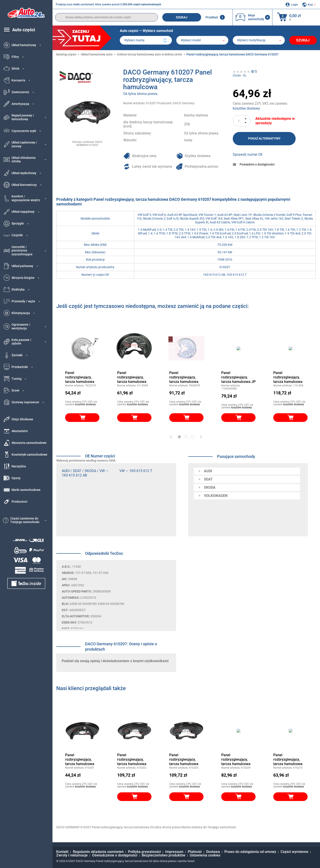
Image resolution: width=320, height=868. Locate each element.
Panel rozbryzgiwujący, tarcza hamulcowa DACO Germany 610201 (80, 760)
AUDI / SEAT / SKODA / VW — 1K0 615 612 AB (85, 473)
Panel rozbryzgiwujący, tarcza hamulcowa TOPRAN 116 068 (288, 377)
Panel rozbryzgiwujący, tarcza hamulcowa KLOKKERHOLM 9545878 (184, 377)
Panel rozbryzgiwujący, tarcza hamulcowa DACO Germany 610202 (132, 760)
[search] (107, 17)
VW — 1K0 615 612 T (136, 471)
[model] (202, 40)
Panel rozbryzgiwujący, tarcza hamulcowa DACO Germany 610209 (236, 760)
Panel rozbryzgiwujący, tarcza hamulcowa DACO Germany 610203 (184, 760)
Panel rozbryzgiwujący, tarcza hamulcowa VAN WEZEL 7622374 (82, 377)
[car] (259, 40)
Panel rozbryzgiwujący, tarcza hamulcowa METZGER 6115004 (133, 377)
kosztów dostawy (246, 108)
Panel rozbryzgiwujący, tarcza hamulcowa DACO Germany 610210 (288, 760)
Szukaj (182, 17)
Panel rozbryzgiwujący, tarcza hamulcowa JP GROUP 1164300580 (238, 377)
